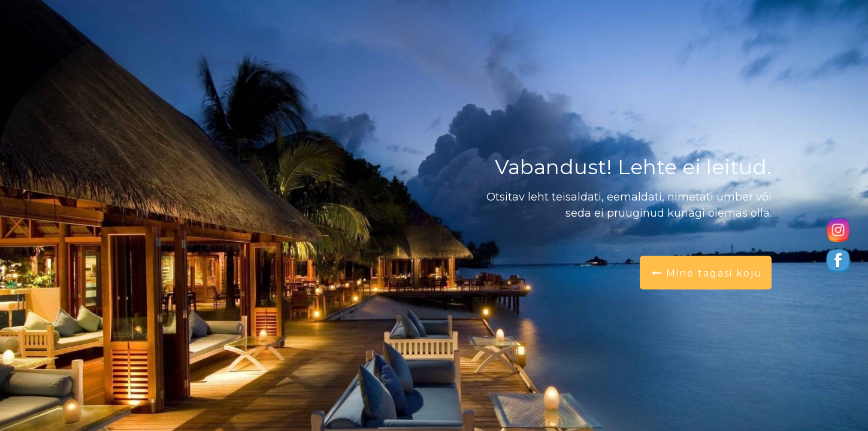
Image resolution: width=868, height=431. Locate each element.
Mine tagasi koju (707, 273)
